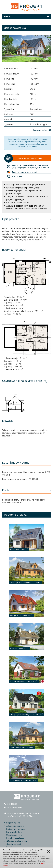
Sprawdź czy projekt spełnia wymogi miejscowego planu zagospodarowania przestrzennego (24, 190)
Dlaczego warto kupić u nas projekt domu (26, 184)
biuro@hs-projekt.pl (16, 807)
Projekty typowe (13, 823)
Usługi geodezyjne (14, 835)
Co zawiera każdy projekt (18, 203)
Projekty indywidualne (16, 829)
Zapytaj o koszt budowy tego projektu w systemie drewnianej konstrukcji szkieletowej (27, 207)
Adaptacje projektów (15, 826)
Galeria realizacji (14, 844)
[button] (5, 49)
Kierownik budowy (14, 832)
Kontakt (10, 847)
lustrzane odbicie (42, 130)
